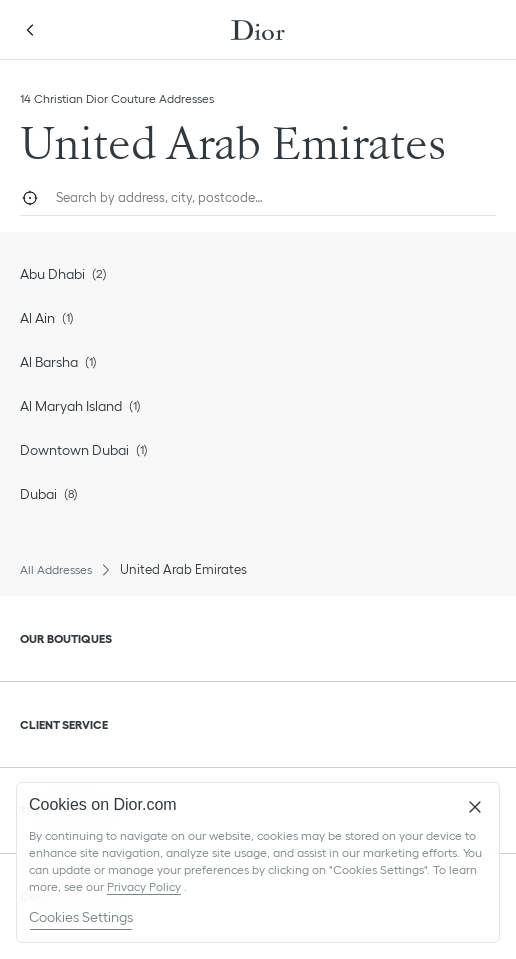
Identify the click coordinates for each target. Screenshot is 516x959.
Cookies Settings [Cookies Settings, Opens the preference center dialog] (81, 917)
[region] (258, 862)
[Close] (475, 807)
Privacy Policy (144, 886)
